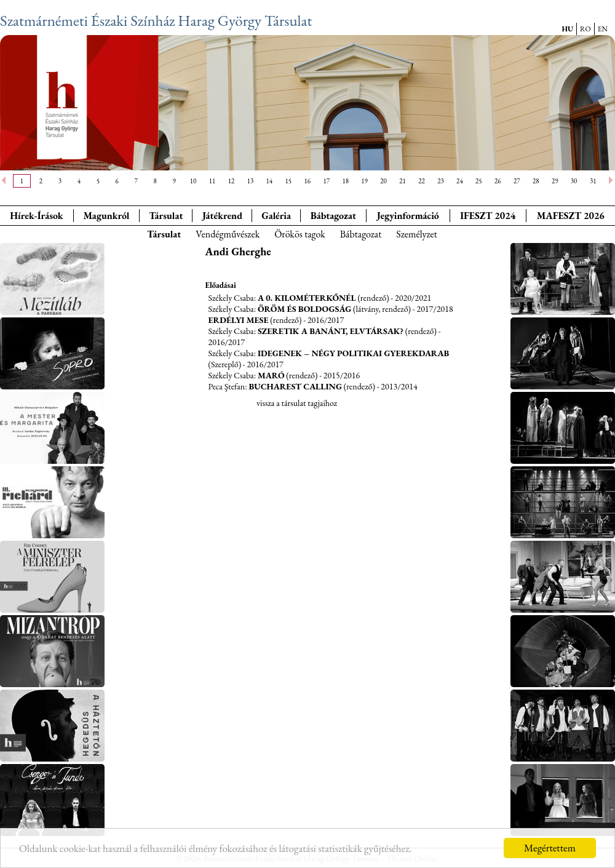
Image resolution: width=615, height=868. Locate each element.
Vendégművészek (228, 234)
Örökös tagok (300, 234)
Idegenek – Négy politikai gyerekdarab (353, 353)
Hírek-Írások (36, 216)
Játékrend (222, 216)
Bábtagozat (361, 234)
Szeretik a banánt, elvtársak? (331, 331)
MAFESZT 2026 (571, 216)
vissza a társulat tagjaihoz (297, 403)
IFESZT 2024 (488, 216)
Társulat (166, 216)
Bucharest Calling (295, 386)
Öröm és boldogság (304, 309)
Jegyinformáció (408, 216)
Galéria (276, 216)
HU (567, 29)
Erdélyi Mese (239, 320)
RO (585, 29)
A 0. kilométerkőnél (307, 298)
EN (603, 29)
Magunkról (107, 216)
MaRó (271, 375)
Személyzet (417, 234)
